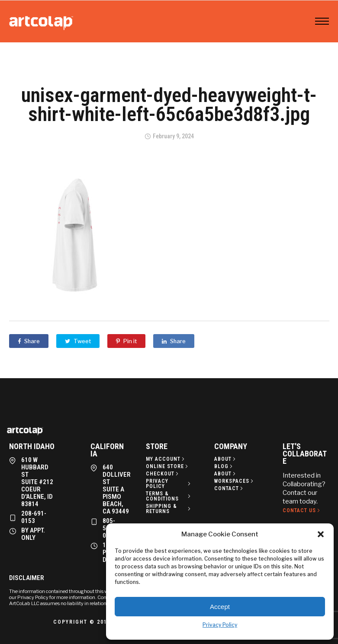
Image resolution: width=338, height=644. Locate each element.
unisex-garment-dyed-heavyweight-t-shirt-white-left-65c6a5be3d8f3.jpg (169, 105)
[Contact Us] (302, 510)
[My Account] (166, 459)
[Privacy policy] (169, 484)
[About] (226, 459)
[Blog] (224, 466)
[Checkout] (163, 474)
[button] (321, 534)
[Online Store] (168, 466)
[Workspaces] (235, 481)
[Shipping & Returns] (169, 509)
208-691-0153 (34, 517)
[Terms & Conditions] (169, 496)
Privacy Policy (220, 625)
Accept (220, 607)
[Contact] (229, 488)
